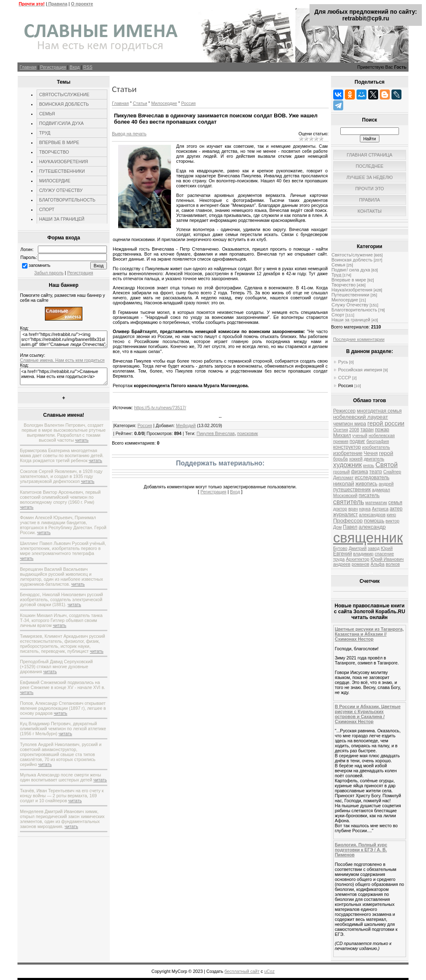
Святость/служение (352, 255)
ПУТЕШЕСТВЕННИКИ (62, 171)
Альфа (378, 564)
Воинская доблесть (352, 260)
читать (82, 440)
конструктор (347, 447)
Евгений (343, 554)
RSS (88, 67)
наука (365, 509)
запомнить (40, 265)
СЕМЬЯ (47, 114)
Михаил (342, 435)
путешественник (352, 490)
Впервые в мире (349, 280)
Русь (343, 362)
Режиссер (344, 411)
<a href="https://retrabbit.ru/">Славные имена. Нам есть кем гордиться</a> (64, 376)
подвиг (357, 441)
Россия (188, 103)
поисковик (248, 433)
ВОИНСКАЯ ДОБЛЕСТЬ (64, 104)
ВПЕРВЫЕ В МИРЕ (59, 142)
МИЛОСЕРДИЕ (55, 181)
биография (378, 441)
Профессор (348, 521)
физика (360, 472)
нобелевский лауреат (361, 417)
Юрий (387, 548)
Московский (345, 495)
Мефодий (186, 425)
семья (395, 502)
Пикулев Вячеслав (216, 433)
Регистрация (53, 67)
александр (372, 527)
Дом (338, 527)
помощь (374, 521)
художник (348, 465)
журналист (346, 515)
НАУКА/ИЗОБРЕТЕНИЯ (64, 162)
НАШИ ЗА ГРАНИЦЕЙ (62, 219)
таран (367, 430)
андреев (342, 564)
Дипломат (343, 478)
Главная (28, 67)
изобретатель (376, 447)
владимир (363, 554)
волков (393, 564)
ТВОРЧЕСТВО (54, 152)
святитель (349, 502)
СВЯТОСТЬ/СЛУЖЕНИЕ (64, 95)
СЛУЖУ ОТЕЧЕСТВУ (61, 190)
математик (376, 502)
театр (376, 472)
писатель (369, 495)
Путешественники (350, 295)
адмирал (381, 490)
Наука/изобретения (352, 290)
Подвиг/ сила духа (351, 270)
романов (360, 564)
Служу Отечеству (350, 305)
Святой (386, 465)
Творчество (344, 285)
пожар (382, 430)
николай (344, 484)
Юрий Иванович (387, 559)
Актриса (380, 509)
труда (339, 559)
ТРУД (45, 133)
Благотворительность (354, 310)
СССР (345, 378)
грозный (342, 472)
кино (391, 515)
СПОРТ (47, 209)
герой (386, 453)
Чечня (371, 453)
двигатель (374, 459)
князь (369, 465)
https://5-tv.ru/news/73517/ (160, 408)
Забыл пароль (49, 273)
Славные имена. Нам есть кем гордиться (62, 360)
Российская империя (360, 370)
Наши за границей (351, 320)
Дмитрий (358, 548)
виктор (393, 521)
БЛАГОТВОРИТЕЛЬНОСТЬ (67, 200)
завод (374, 548)
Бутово (340, 548)
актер (396, 509)
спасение (384, 554)
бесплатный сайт (242, 971)
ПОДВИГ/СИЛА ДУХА (61, 123)
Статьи (140, 103)
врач (353, 509)
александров (372, 515)
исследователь (372, 478)
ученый (360, 435)
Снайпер (392, 472)
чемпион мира (350, 424)
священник (368, 538)
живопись (366, 484)
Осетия (341, 430)
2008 (354, 430)
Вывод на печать (129, 134)
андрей (386, 484)
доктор (340, 509)
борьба (341, 459)
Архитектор (357, 559)
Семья (338, 265)
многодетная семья (379, 411)
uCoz (269, 971)
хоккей (356, 459)
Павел (350, 527)
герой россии (386, 423)
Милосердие (164, 103)
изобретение (348, 453)
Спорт (338, 315)
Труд (337, 275)
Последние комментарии (359, 339)
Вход (74, 67)
